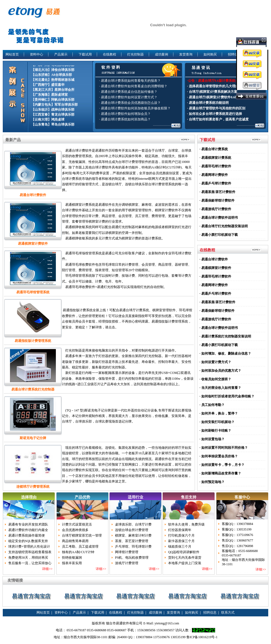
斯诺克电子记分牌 (33, 438)
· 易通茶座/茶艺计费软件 (217, 192)
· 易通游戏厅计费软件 (215, 209)
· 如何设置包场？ (212, 439)
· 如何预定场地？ (212, 482)
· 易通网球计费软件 (214, 175)
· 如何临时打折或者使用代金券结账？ (227, 396)
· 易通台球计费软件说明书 (219, 218)
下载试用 (85, 54)
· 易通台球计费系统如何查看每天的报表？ (130, 81)
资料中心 (37, 54)
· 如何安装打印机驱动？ (217, 422)
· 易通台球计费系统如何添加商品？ (125, 119)
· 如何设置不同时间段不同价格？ (224, 448)
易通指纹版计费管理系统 (33, 341)
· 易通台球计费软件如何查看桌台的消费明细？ (133, 86)
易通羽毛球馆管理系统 (33, 292)
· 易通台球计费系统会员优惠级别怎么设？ (130, 103)
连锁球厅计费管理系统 (33, 487)
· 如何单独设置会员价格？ (219, 456)
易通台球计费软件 (33, 195)
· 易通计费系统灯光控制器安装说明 (225, 336)
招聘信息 (234, 54)
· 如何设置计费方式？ (215, 362)
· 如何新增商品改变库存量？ (220, 473)
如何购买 (210, 54)
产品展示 (61, 54)
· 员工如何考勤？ (212, 405)
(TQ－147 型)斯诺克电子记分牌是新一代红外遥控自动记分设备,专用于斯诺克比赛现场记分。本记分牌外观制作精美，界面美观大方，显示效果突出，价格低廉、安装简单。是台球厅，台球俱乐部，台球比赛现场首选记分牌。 (127, 416)
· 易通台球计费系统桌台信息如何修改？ (128, 92)
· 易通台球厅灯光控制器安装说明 (224, 226)
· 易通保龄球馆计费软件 (217, 200)
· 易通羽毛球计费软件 (215, 166)
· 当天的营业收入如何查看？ (220, 388)
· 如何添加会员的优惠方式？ (220, 371)
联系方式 (228, 613)
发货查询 (186, 54)
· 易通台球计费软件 (214, 259)
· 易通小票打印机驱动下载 (219, 235)
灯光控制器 (135, 54)
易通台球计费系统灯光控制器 (33, 389)
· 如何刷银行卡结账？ (215, 431)
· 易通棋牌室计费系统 (215, 158)
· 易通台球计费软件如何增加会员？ (125, 114)
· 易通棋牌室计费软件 (215, 268)
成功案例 (161, 54)
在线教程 (110, 54)
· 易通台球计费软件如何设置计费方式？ (128, 97)
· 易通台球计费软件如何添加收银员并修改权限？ (135, 108)
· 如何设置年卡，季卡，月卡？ (222, 465)
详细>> (47, 569)
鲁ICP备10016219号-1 (202, 637)
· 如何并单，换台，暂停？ (219, 413)
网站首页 (12, 54)
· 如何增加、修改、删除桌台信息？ (225, 353)
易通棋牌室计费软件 (33, 244)
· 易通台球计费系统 (214, 149)
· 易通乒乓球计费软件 (215, 183)
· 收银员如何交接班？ (215, 379)
